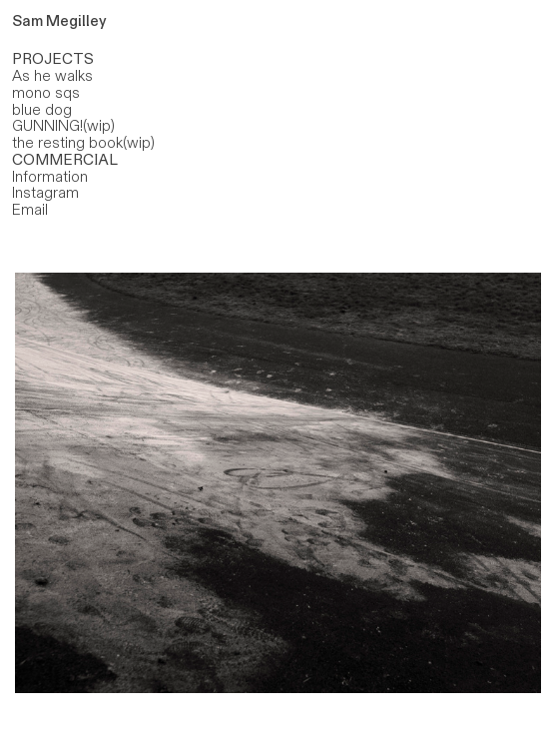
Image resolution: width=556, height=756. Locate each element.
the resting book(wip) (83, 143)
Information (50, 177)
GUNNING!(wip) (63, 126)
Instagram (45, 193)
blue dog (42, 110)
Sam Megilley (59, 21)
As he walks (52, 76)
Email (30, 210)
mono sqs (46, 93)
